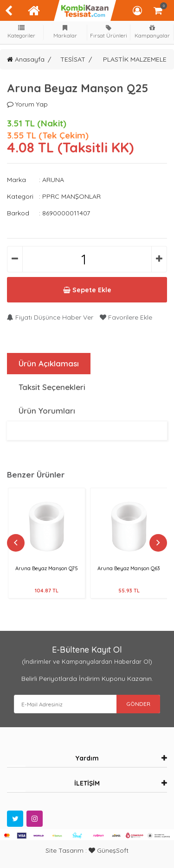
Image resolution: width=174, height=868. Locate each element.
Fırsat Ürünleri (109, 32)
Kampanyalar (152, 32)
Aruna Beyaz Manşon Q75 (47, 568)
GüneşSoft (109, 850)
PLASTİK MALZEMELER (137, 59)
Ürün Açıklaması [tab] (49, 363)
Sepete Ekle (87, 290)
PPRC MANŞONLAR (71, 196)
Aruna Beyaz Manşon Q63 (129, 568)
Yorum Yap (27, 104)
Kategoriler (22, 32)
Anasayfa (26, 59)
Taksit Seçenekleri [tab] (52, 387)
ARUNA (53, 180)
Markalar (65, 32)
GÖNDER (138, 704)
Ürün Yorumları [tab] (47, 411)
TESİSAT (73, 59)
